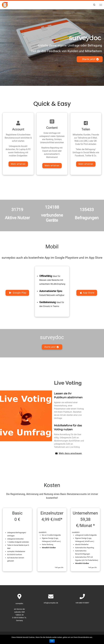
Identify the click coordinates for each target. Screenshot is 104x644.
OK (52, 641)
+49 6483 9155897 (82, 603)
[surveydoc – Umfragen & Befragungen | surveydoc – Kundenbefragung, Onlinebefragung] (5, 5)
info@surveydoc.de (51, 603)
